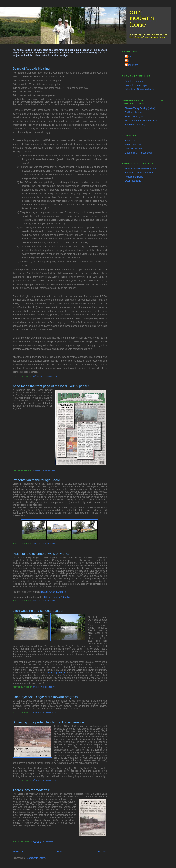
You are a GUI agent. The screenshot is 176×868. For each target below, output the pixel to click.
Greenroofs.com (133, 145)
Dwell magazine (133, 181)
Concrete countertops (136, 85)
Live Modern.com (134, 149)
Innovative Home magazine (139, 173)
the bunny (133, 65)
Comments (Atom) (36, 858)
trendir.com (130, 141)
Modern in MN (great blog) (138, 153)
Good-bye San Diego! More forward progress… (47, 697)
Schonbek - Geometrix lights (139, 89)
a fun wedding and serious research (38, 611)
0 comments (49, 470)
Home (60, 852)
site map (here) (56, 673)
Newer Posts (19, 852)
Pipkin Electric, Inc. (134, 116)
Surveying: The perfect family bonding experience (48, 722)
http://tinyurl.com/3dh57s (53, 592)
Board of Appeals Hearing (31, 68)
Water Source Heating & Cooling (141, 121)
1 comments (51, 376)
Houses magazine (134, 177)
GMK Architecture (134, 112)
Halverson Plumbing (135, 125)
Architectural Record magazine (141, 169)
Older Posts (101, 852)
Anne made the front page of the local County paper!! (51, 386)
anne (131, 56)
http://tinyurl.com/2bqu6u (57, 597)
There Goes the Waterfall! (31, 790)
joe (130, 61)
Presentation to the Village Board (36, 480)
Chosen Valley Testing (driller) (140, 108)
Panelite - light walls (135, 81)
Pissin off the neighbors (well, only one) (41, 554)
